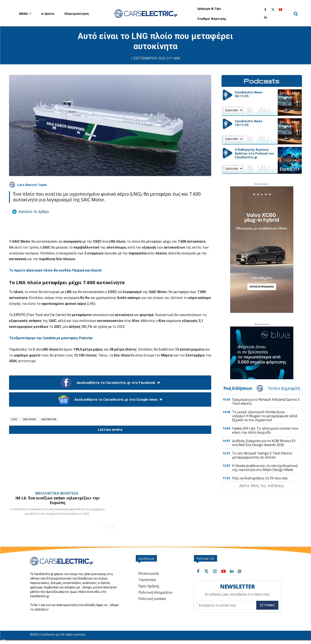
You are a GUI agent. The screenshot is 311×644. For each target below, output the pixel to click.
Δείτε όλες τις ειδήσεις (262, 485)
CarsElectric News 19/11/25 (249, 123)
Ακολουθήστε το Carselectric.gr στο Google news (110, 399)
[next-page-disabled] (113, 526)
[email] (226, 605)
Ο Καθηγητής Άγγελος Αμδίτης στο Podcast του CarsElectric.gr (254, 153)
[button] (296, 14)
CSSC (14, 419)
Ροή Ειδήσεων (238, 388)
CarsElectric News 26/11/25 (249, 94)
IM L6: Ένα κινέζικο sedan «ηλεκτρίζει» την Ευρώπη (57, 500)
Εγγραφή (267, 605)
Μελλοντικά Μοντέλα (57, 493)
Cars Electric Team (32, 185)
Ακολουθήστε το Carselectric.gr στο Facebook (110, 383)
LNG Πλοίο (29, 419)
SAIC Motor (49, 419)
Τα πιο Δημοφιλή (284, 388)
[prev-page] (106, 526)
